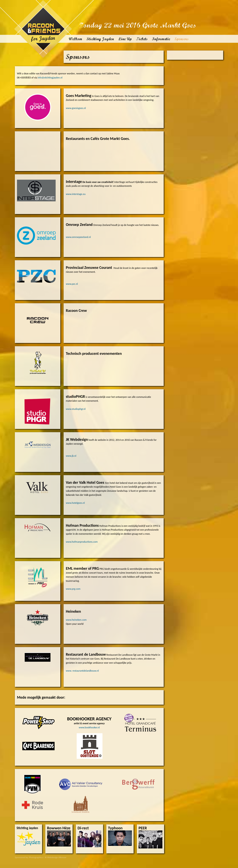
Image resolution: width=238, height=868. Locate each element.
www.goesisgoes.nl (76, 108)
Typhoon (115, 828)
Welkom (75, 39)
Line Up (125, 39)
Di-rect (83, 828)
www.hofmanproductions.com (82, 542)
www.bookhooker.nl (89, 727)
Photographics (36, 857)
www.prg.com (73, 589)
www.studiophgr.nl (76, 409)
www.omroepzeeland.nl (78, 237)
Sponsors (182, 39)
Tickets (142, 39)
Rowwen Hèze (59, 828)
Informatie (161, 39)
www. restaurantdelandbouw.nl (82, 671)
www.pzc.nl (72, 284)
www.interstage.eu (76, 194)
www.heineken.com (76, 620)
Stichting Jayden (100, 39)
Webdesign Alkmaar (57, 857)
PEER (143, 828)
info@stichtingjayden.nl (50, 78)
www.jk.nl (71, 456)
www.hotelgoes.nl (75, 503)
